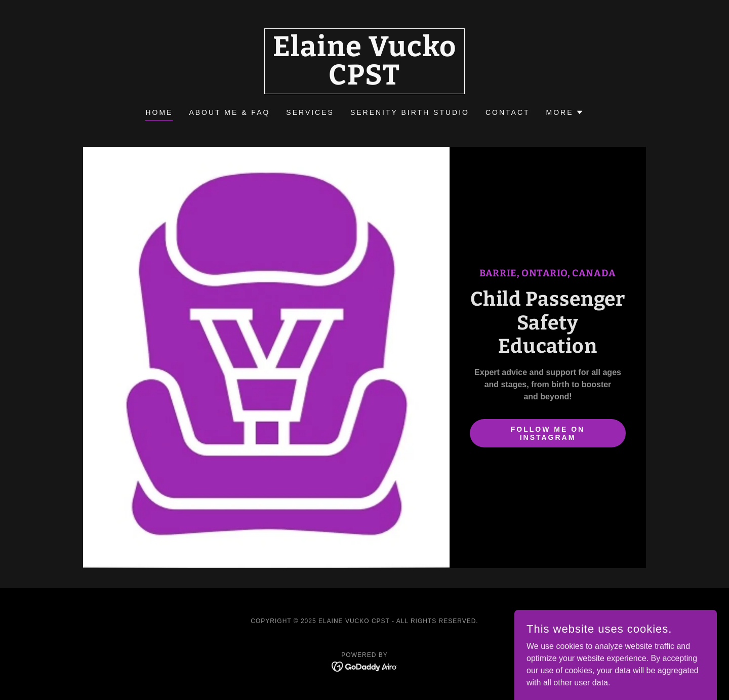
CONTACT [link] (508, 112)
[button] (565, 112)
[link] (365, 82)
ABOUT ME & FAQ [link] (229, 112)
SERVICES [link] (310, 112)
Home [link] (159, 112)
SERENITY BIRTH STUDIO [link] (410, 112)
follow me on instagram (548, 433)
